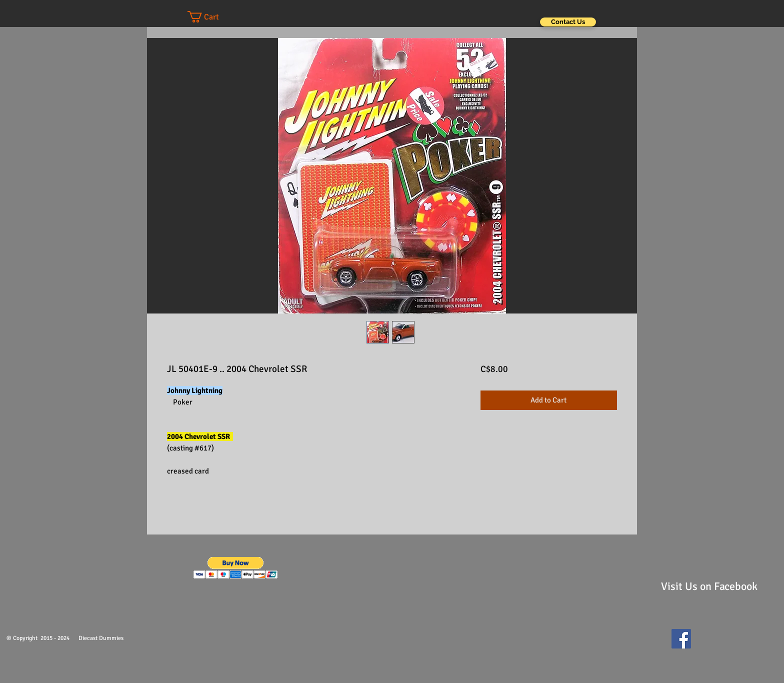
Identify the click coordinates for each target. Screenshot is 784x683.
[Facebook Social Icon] (681, 639)
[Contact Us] (568, 22)
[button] (213, 17)
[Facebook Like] (720, 643)
